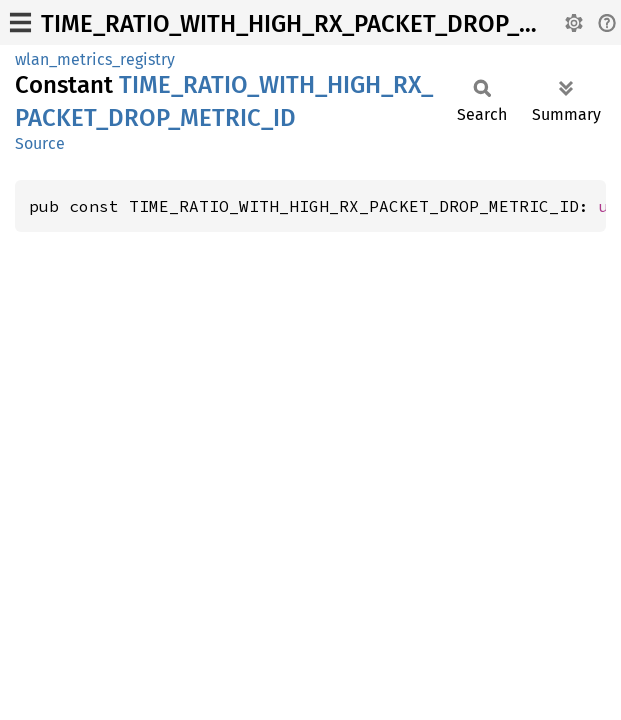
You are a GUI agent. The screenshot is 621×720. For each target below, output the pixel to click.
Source (40, 143)
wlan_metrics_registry (95, 59)
